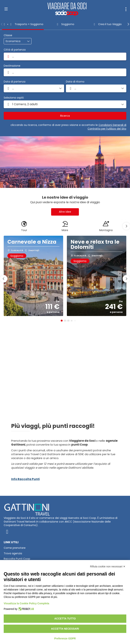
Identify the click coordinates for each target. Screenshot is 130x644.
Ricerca (65, 116)
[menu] (126, 9)
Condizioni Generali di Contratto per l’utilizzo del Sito (107, 127)
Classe (8, 35)
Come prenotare (15, 548)
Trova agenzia (13, 553)
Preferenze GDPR (65, 638)
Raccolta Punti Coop (17, 559)
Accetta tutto (65, 619)
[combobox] (65, 56)
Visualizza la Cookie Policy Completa (26, 603)
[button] (2, 24)
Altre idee (65, 212)
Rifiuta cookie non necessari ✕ (108, 566)
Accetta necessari (65, 629)
